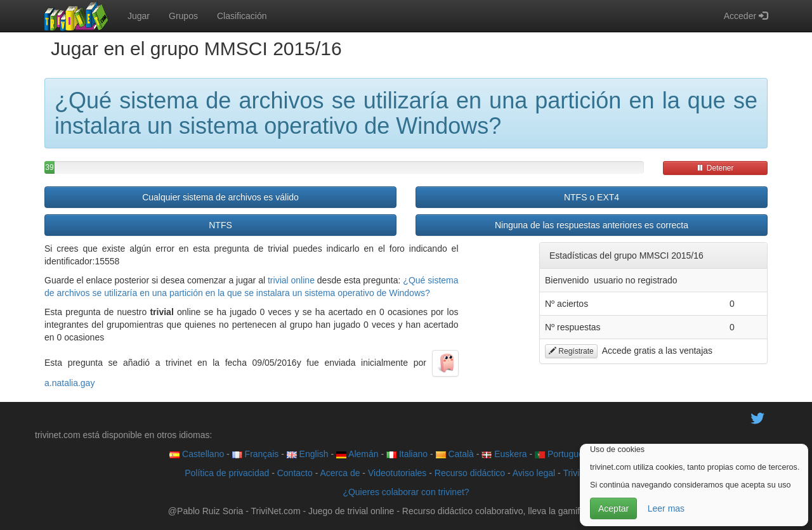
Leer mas (666, 508)
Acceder (746, 16)
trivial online (291, 280)
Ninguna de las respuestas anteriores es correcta (592, 225)
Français (256, 454)
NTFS (220, 225)
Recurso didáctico (470, 473)
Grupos (183, 16)
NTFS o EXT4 (592, 197)
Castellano (197, 454)
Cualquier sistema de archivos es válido (220, 197)
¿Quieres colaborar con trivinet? (406, 492)
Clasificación (242, 16)
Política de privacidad (227, 473)
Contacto (295, 473)
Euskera (504, 454)
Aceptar (613, 508)
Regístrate (571, 351)
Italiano (407, 454)
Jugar (139, 16)
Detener (715, 168)
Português (561, 454)
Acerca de (340, 473)
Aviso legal (534, 473)
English (308, 454)
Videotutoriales (397, 473)
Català (455, 454)
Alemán (357, 454)
